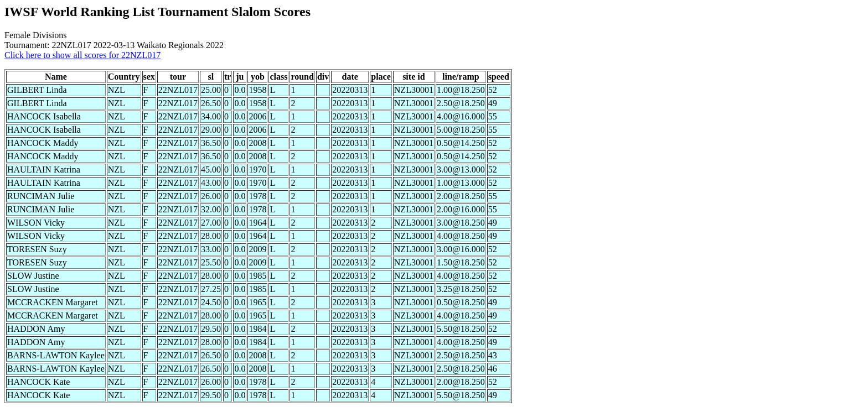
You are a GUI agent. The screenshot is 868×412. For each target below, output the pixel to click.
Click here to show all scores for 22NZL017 (82, 55)
